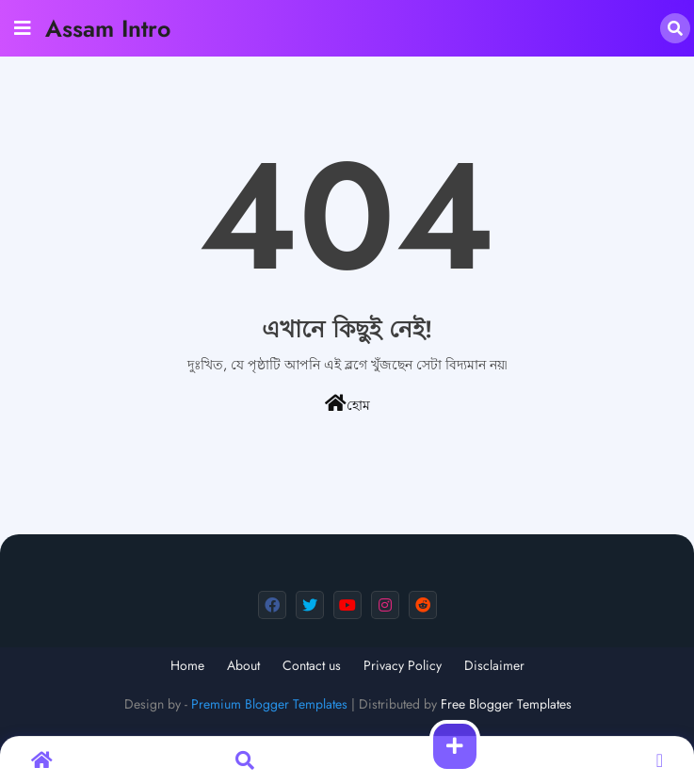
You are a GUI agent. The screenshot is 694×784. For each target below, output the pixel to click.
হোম (347, 404)
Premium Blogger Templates (269, 704)
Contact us (312, 666)
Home (187, 666)
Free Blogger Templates (506, 704)
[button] (675, 28)
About (243, 666)
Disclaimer (494, 666)
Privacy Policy (403, 666)
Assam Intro (108, 28)
